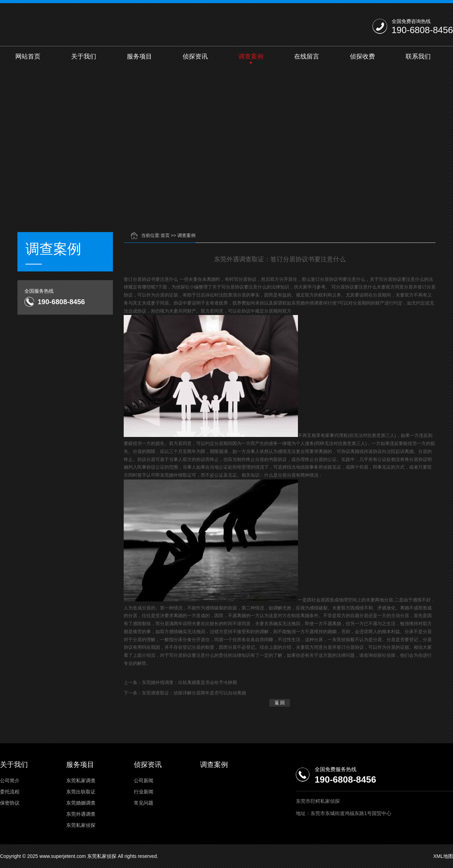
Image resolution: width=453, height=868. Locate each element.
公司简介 (10, 781)
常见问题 (144, 803)
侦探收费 (362, 56)
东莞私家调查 (81, 781)
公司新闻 (144, 781)
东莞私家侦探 (81, 825)
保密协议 (10, 803)
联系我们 (418, 56)
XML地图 (443, 856)
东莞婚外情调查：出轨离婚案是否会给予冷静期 (189, 682)
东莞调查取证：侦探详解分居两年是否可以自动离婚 (194, 693)
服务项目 (139, 56)
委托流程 (10, 792)
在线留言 (307, 56)
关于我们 (84, 56)
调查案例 (251, 56)
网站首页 (28, 56)
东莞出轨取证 (81, 792)
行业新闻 (144, 792)
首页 (165, 235)
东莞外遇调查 (81, 814)
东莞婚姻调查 (81, 803)
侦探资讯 (195, 56)
